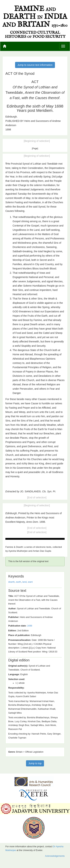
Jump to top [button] (35, 763)
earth (19, 582)
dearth (11, 582)
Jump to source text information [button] (35, 65)
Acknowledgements (55, 856)
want (30, 582)
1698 (30, 626)
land (24, 582)
